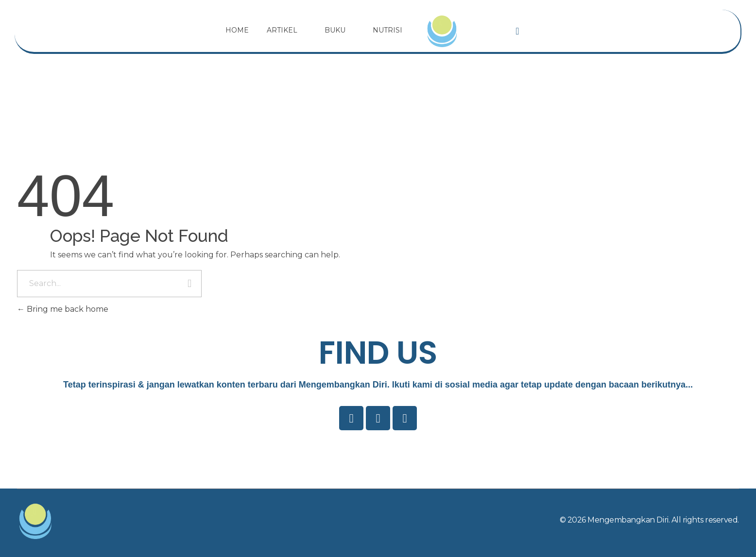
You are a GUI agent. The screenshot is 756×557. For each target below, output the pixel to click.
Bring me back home (63, 309)
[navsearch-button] (517, 31)
